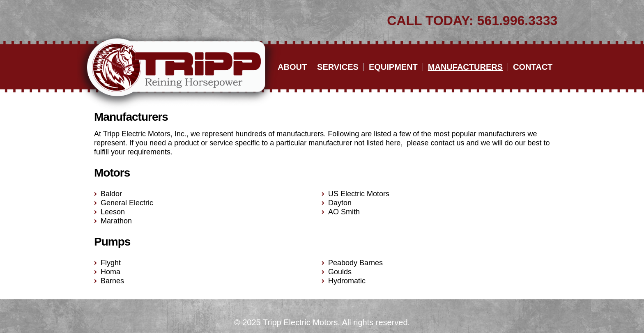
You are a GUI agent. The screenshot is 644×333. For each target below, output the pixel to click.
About (292, 67)
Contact (533, 67)
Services (338, 67)
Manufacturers (465, 67)
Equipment (393, 67)
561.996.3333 (517, 21)
